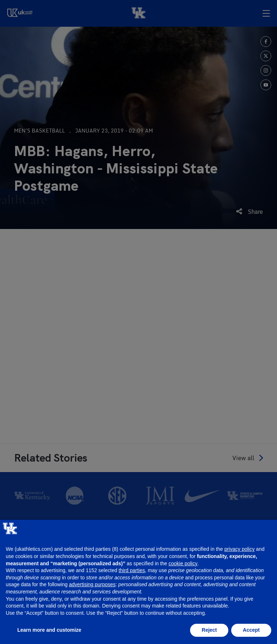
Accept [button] (251, 630)
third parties (132, 570)
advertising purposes (92, 584)
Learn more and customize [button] (49, 630)
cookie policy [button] (183, 563)
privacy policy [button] (239, 549)
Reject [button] (209, 630)
